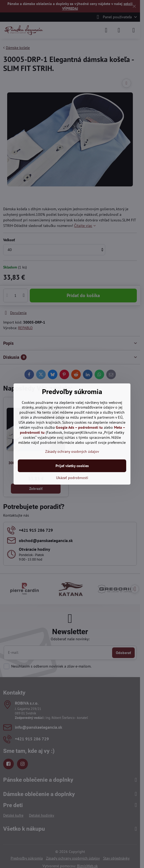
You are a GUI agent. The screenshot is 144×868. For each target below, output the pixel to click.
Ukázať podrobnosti (72, 478)
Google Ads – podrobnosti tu (79, 427)
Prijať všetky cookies (72, 466)
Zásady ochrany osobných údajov (72, 451)
